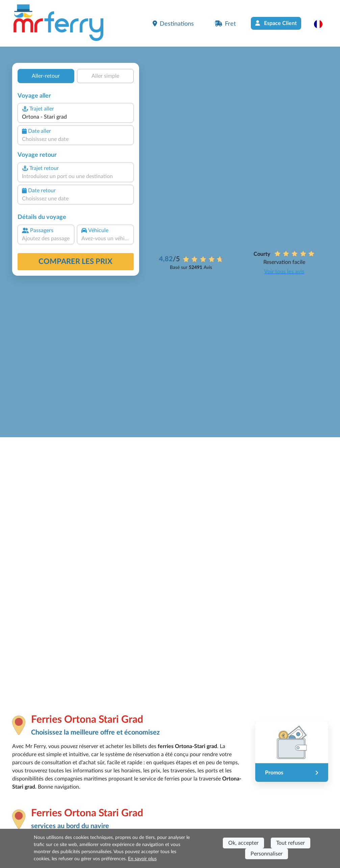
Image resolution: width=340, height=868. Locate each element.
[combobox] (75, 117)
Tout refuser (291, 843)
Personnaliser (267, 854)
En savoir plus (142, 859)
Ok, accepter (243, 843)
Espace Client (276, 23)
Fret (225, 24)
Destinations (173, 24)
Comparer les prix (75, 262)
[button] (322, 24)
